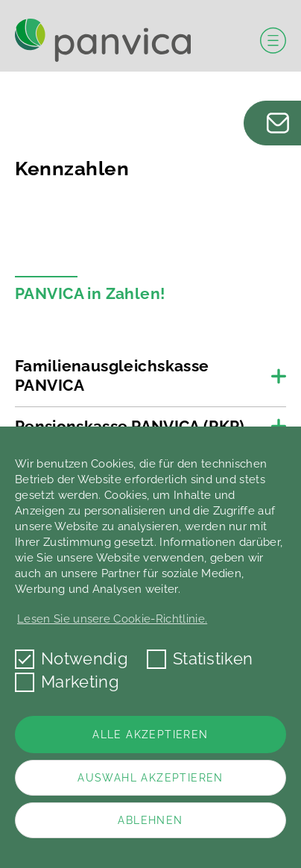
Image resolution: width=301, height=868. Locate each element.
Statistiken (200, 659)
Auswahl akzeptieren (150, 778)
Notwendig (72, 659)
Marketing (67, 682)
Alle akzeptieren (150, 735)
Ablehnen (150, 820)
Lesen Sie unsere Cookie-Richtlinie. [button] (112, 619)
